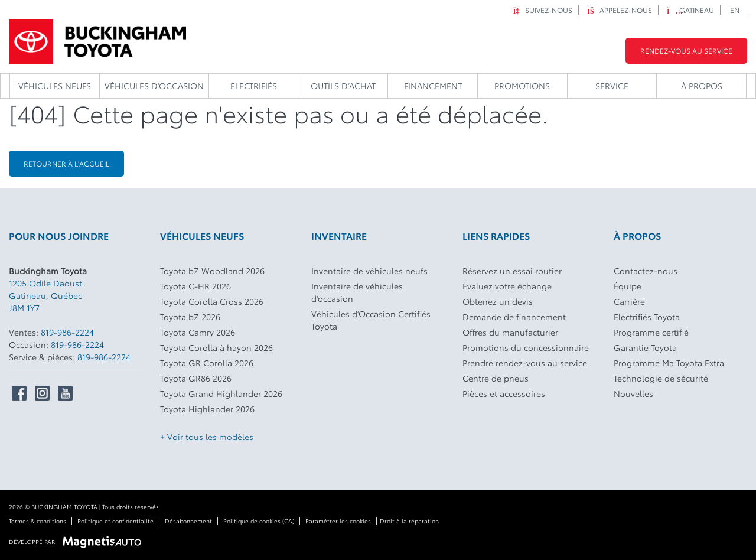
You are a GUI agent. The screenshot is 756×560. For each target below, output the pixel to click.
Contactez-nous (646, 271)
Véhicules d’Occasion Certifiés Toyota (371, 320)
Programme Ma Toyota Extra (669, 363)
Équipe (628, 286)
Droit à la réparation (409, 521)
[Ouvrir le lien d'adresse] (45, 295)
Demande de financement (514, 317)
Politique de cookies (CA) (259, 521)
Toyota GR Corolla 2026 (207, 363)
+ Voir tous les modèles (207, 437)
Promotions (522, 86)
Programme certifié (651, 332)
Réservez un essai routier (512, 271)
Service (612, 86)
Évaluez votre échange (507, 286)
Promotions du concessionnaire (526, 347)
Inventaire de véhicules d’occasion (357, 292)
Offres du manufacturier (510, 332)
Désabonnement (188, 521)
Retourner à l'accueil (66, 163)
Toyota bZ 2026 (190, 317)
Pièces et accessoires (504, 393)
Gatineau (690, 10)
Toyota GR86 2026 (196, 378)
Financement (433, 86)
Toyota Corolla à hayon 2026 (216, 347)
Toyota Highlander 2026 (207, 409)
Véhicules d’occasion (154, 86)
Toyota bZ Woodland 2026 (212, 271)
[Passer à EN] (735, 10)
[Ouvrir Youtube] (65, 393)
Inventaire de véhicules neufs (369, 271)
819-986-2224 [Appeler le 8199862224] (67, 332)
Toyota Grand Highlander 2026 (221, 393)
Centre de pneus (496, 378)
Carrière (629, 301)
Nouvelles (633, 393)
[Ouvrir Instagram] (42, 393)
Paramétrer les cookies (338, 521)
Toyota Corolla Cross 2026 (212, 301)
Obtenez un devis (498, 301)
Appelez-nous (620, 10)
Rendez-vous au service (686, 51)
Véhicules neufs (55, 86)
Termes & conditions (38, 521)
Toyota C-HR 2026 (195, 286)
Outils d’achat (343, 86)
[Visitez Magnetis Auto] (105, 541)
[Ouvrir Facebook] (19, 393)
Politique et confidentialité (115, 521)
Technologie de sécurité (661, 378)
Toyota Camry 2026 (198, 332)
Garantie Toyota (645, 347)
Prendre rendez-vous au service (525, 363)
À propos (702, 86)
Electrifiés (254, 86)
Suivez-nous (542, 10)
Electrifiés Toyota (647, 317)
